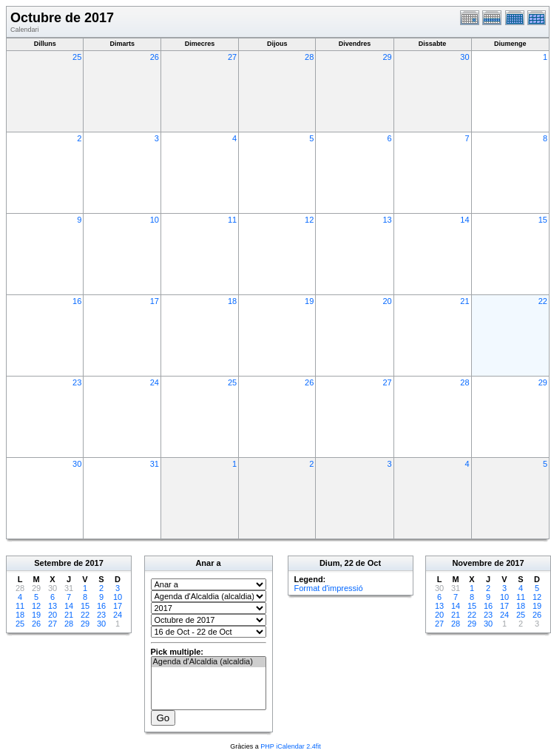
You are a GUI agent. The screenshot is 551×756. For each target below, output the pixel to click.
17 (155, 301)
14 (464, 220)
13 (387, 220)
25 (77, 57)
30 (464, 57)
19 (309, 301)
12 (309, 220)
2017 (94, 563)
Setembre (53, 563)
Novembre (472, 563)
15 (543, 220)
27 (232, 57)
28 (309, 57)
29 (387, 57)
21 (464, 301)
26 (155, 57)
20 (387, 301)
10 (155, 220)
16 (77, 301)
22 (543, 301)
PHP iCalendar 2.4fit (290, 746)
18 (232, 301)
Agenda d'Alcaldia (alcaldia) (209, 662)
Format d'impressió (329, 588)
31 (155, 464)
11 (232, 220)
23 (77, 382)
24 (155, 382)
